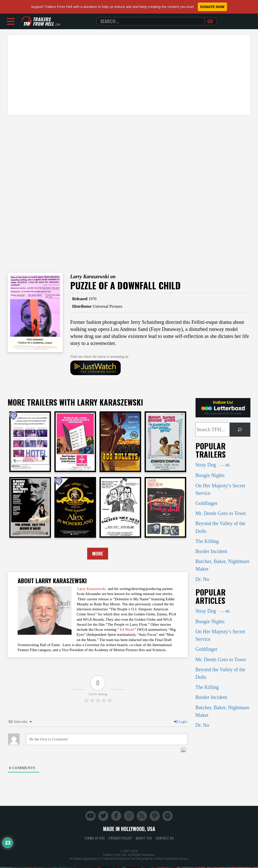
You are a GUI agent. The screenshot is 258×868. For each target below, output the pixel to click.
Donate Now (212, 7)
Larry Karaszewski (92, 589)
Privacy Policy (120, 839)
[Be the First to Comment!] (107, 740)
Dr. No (202, 579)
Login (180, 723)
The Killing (207, 541)
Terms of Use (94, 839)
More (98, 554)
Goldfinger (207, 503)
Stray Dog (213, 465)
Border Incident (211, 551)
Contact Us (165, 839)
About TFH (144, 839)
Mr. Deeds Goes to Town (221, 513)
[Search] (240, 430)
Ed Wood (127, 630)
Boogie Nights (210, 475)
